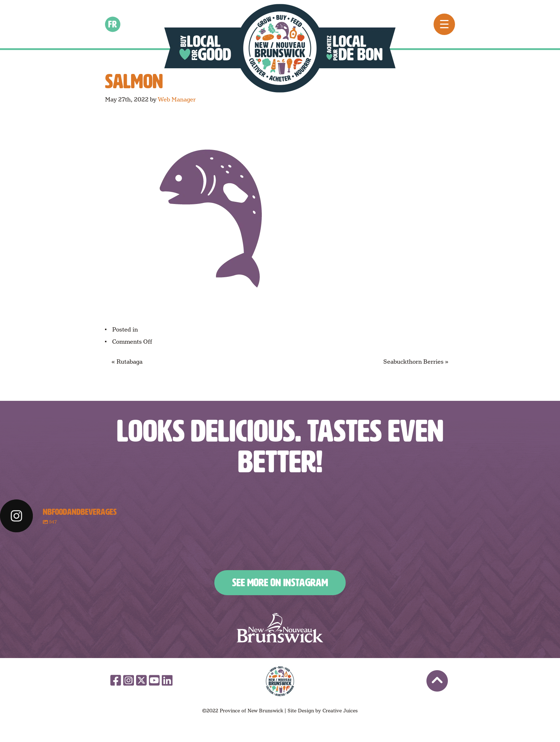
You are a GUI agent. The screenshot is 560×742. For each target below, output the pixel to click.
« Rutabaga (127, 362)
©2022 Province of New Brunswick (243, 711)
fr (113, 24)
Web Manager (177, 99)
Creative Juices (340, 711)
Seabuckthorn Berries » (416, 362)
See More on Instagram (280, 583)
